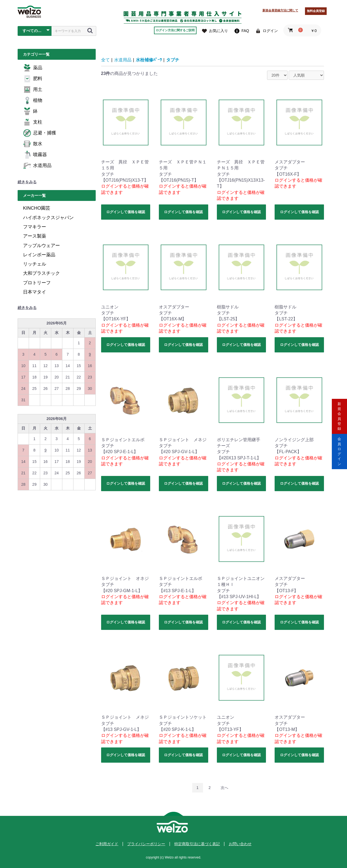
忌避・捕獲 (40, 133)
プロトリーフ (37, 283)
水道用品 (37, 166)
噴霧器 (35, 155)
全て (105, 60)
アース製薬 (35, 236)
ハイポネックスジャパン (48, 218)
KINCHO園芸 (37, 208)
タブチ (173, 60)
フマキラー (35, 227)
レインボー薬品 (39, 255)
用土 (33, 90)
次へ (224, 788)
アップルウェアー (41, 246)
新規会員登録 (339, 411)
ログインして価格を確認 (126, 212)
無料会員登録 (316, 11)
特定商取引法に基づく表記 (197, 844)
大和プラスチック (41, 273)
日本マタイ (35, 292)
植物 (33, 100)
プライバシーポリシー (146, 844)
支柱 (33, 122)
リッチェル (35, 264)
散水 (33, 144)
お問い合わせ (240, 844)
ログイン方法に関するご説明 (175, 30)
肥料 (33, 79)
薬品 (33, 68)
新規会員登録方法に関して (280, 10)
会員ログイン (339, 457)
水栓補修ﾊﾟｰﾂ (149, 60)
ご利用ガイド (107, 844)
